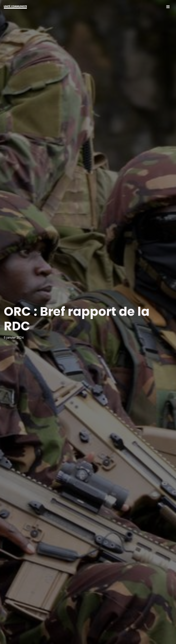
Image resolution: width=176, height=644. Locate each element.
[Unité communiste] (15, 7)
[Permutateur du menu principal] (168, 7)
